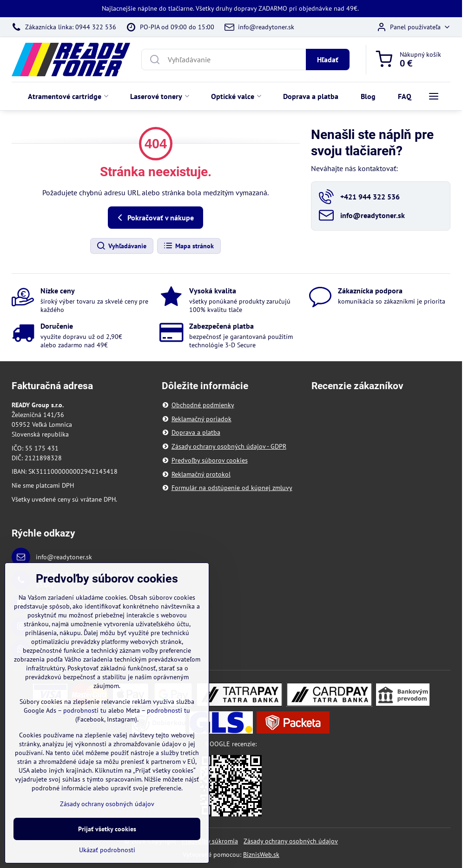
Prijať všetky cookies (107, 829)
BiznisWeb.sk (261, 855)
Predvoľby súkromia (210, 841)
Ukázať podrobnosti (107, 850)
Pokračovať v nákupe (154, 218)
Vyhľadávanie (121, 246)
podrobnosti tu (85, 711)
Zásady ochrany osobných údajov (291, 841)
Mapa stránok (188, 246)
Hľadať (328, 60)
